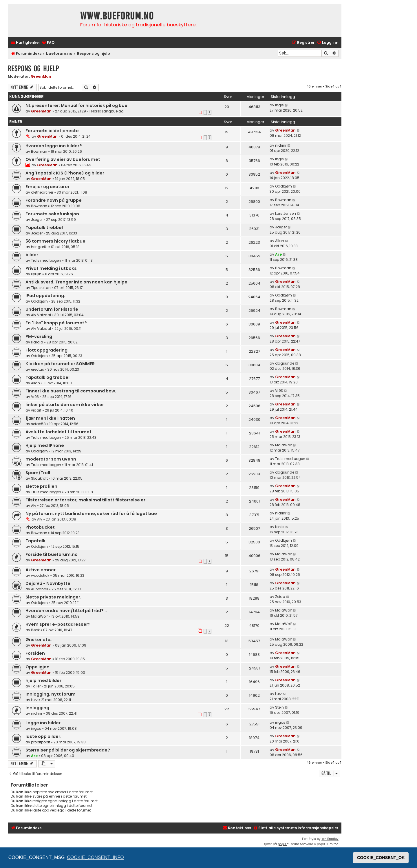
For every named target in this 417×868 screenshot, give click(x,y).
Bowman (39, 151)
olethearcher (42, 192)
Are (278, 254)
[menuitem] (48, 43)
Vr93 (35, 397)
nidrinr (281, 145)
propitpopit (41, 742)
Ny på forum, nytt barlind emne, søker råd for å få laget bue (91, 514)
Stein (279, 707)
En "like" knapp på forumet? (56, 323)
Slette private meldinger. (53, 597)
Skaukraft (39, 478)
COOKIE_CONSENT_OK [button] (381, 858)
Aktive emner (41, 570)
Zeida (280, 597)
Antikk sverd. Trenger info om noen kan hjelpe (76, 282)
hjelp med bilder (43, 680)
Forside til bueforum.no (52, 554)
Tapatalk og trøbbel (47, 377)
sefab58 (38, 424)
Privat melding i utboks (51, 268)
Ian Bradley (330, 839)
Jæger (37, 220)
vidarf (36, 410)
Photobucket (40, 527)
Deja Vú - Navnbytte (48, 583)
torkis (280, 527)
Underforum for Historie (52, 309)
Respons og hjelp (33, 69)
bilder (32, 255)
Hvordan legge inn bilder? (54, 146)
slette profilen (41, 486)
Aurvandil (40, 589)
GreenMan (41, 76)
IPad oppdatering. (45, 296)
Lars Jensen (286, 213)
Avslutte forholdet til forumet (58, 432)
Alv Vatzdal (41, 315)
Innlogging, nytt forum (51, 694)
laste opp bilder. (43, 736)
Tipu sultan (41, 288)
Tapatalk (35, 541)
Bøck (35, 630)
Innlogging (37, 708)
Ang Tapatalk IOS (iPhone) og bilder (65, 173)
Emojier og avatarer (47, 187)
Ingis (279, 105)
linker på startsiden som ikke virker (65, 405)
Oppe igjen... (39, 667)
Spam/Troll (38, 473)
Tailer (36, 686)
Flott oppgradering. (47, 350)
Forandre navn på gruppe (54, 200)
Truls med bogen (46, 260)
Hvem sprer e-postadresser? (58, 624)
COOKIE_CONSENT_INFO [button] (95, 857)
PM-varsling (39, 336)
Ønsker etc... (40, 640)
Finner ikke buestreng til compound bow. (71, 391)
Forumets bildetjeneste (52, 131)
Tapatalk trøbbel (44, 228)
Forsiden (35, 653)
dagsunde (285, 363)
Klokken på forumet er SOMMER (60, 364)
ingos (36, 728)
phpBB (282, 844)
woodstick (40, 575)
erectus (38, 369)
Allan (280, 241)
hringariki (39, 247)
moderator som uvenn (51, 459)
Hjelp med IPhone (45, 445)
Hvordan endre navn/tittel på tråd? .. (66, 611)
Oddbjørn (284, 186)
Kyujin (36, 274)
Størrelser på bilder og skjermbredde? (68, 750)
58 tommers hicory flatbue (55, 241)
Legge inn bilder (43, 723)
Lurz (34, 700)
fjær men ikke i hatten (50, 418)
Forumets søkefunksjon (52, 214)
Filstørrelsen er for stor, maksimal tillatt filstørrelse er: (86, 500)
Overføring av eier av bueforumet (63, 159)
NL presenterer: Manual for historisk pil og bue (76, 105)
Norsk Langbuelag (107, 111)
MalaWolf (284, 445)
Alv (34, 506)
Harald (37, 342)
